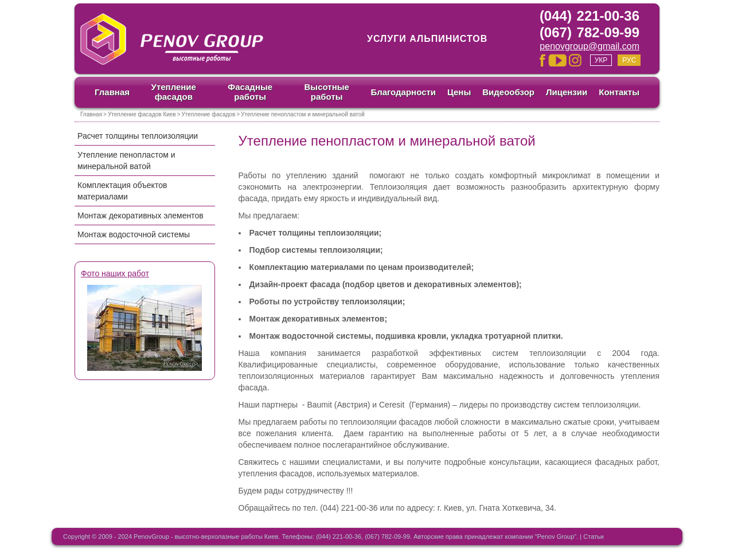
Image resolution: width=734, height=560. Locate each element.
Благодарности (403, 92)
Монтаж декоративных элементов (140, 216)
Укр (601, 60)
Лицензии (567, 92)
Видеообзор (508, 92)
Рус (629, 60)
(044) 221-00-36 (589, 16)
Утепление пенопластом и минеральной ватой (126, 160)
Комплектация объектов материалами (122, 191)
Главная (112, 92)
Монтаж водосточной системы (134, 234)
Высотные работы (327, 92)
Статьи (594, 536)
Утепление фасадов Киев (142, 114)
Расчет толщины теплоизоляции (138, 136)
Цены (459, 92)
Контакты (619, 92)
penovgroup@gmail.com (589, 46)
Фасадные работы (250, 92)
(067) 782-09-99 (589, 32)
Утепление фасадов (174, 92)
